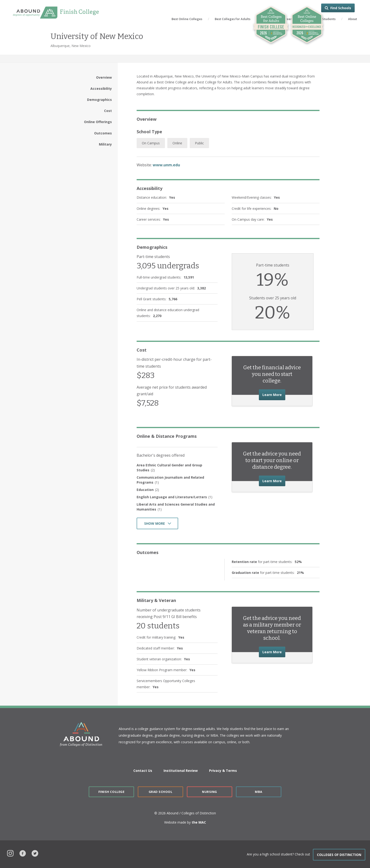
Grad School (161, 792)
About (353, 19)
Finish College (111, 792)
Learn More (274, 394)
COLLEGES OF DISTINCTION (339, 855)
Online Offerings (98, 122)
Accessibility (101, 88)
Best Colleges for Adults (233, 19)
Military (105, 144)
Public (199, 143)
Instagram (10, 853)
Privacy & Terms (223, 771)
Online (177, 143)
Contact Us (143, 771)
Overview (104, 77)
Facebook (23, 853)
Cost (108, 111)
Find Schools (341, 8)
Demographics (99, 100)
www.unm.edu (166, 165)
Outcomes (103, 133)
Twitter (35, 853)
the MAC (199, 822)
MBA (259, 792)
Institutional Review (181, 771)
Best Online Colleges (187, 19)
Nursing (210, 792)
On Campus (151, 143)
